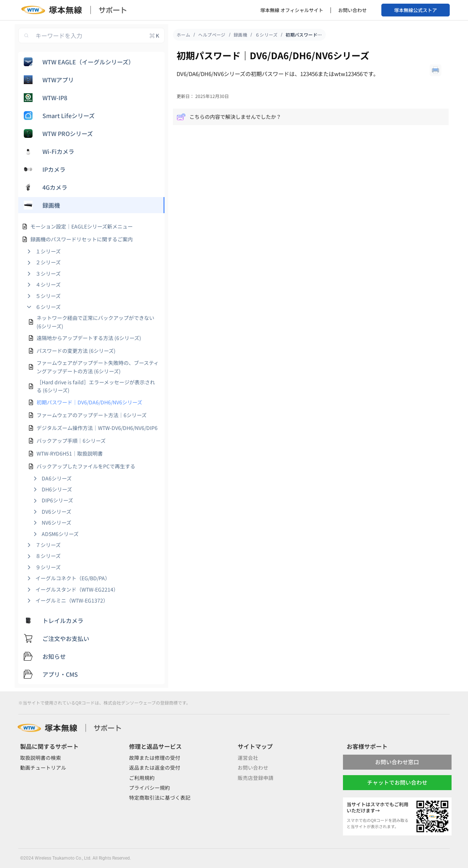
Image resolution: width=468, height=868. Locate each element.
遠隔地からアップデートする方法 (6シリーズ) (89, 338)
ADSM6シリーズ (60, 534)
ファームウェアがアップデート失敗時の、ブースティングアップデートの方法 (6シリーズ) (98, 367)
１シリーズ (48, 251)
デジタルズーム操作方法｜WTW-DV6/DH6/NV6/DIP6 (97, 428)
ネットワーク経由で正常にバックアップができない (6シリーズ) (95, 322)
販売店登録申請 (256, 778)
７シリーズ (48, 545)
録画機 (240, 35)
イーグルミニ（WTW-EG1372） (72, 600)
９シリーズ (48, 567)
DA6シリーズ (57, 478)
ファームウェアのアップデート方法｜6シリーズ (92, 415)
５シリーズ (48, 296)
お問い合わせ (352, 10)
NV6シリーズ (56, 522)
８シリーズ (48, 556)
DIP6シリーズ (57, 500)
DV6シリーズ (56, 512)
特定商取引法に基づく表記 (160, 797)
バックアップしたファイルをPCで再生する (86, 466)
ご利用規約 (142, 778)
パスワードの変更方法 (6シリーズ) (76, 351)
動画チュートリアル (43, 767)
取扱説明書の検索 (41, 758)
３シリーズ (48, 273)
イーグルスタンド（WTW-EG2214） (77, 589)
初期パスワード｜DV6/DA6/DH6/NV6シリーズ (89, 402)
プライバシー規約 (150, 788)
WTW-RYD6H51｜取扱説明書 (70, 453)
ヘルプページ (212, 35)
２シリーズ (48, 262)
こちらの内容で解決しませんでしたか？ (229, 117)
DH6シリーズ (57, 489)
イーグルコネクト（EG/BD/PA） (73, 578)
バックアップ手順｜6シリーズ (71, 441)
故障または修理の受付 (155, 758)
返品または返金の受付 (155, 767)
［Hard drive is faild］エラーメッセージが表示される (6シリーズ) (96, 386)
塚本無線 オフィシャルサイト (292, 10)
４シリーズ (48, 284)
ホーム (183, 35)
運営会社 (248, 758)
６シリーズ (48, 307)
